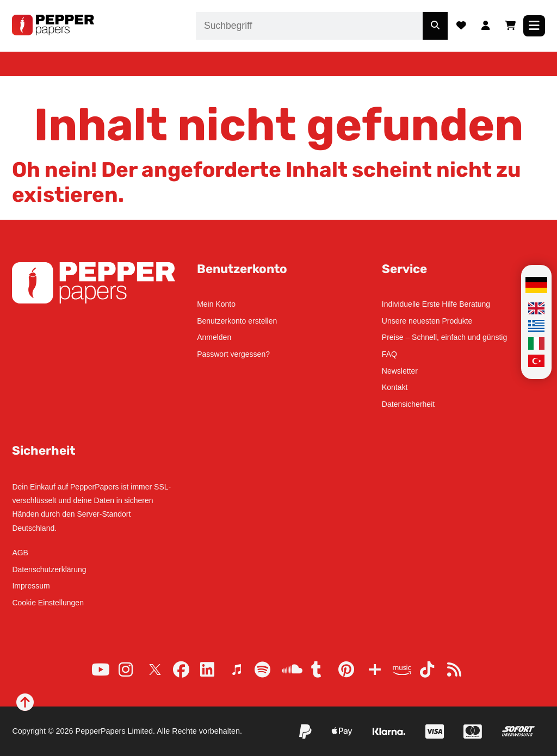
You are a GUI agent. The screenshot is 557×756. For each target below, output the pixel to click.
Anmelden (214, 337)
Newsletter (400, 371)
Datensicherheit (408, 404)
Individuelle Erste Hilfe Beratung (436, 304)
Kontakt (395, 387)
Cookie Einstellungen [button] (48, 603)
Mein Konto (216, 304)
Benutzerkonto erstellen (237, 321)
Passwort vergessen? (233, 354)
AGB (20, 553)
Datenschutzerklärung (49, 569)
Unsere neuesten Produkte (427, 321)
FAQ (389, 354)
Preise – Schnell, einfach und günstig (444, 337)
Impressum (31, 586)
